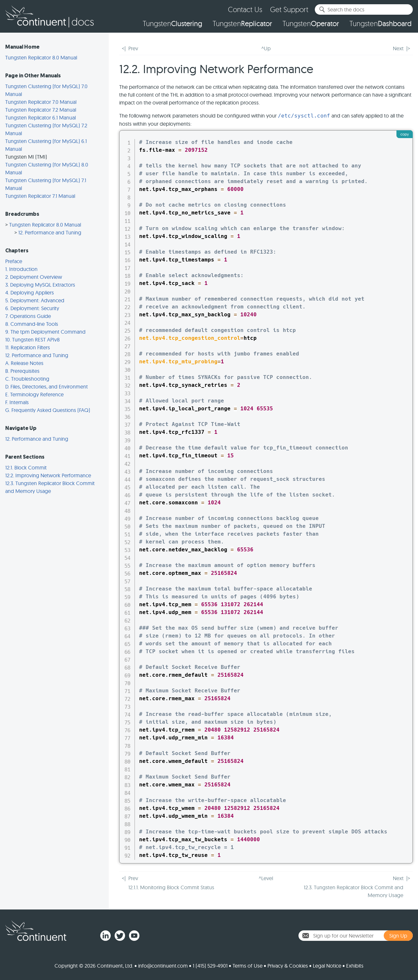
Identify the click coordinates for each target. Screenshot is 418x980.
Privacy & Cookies (288, 966)
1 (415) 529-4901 (210, 966)
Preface (14, 261)
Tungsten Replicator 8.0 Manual (41, 57)
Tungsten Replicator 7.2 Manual (41, 110)
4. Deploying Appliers (30, 292)
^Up (266, 48)
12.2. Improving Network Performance (48, 475)
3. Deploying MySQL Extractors (40, 285)
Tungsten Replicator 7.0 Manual (41, 102)
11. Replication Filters (28, 347)
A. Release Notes (24, 363)
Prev (133, 48)
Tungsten (172, 24)
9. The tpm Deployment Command (45, 332)
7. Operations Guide (28, 316)
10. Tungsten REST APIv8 (32, 340)
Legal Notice (327, 966)
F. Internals (17, 402)
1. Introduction (21, 269)
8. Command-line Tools (32, 324)
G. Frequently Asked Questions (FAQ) (48, 410)
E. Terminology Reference (34, 394)
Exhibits (355, 966)
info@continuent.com (163, 966)
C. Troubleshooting (27, 379)
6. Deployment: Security (32, 308)
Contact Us (245, 9)
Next (398, 48)
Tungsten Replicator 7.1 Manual (40, 196)
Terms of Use (248, 966)
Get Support (289, 9)
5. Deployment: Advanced (35, 300)
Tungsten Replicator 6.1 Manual (40, 118)
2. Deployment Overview (34, 277)
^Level (266, 878)
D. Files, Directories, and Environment (47, 387)
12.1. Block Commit (26, 467)
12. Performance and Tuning (50, 232)
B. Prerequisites (22, 371)
